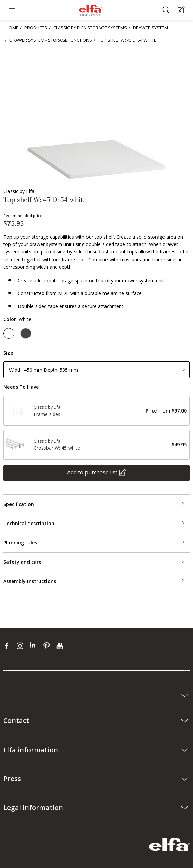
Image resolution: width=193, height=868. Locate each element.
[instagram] (22, 646)
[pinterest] (48, 646)
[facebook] (8, 646)
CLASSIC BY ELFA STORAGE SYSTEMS (90, 28)
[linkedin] (35, 646)
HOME (12, 28)
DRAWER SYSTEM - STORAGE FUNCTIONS (51, 40)
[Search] (167, 10)
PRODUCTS (36, 28)
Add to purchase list (92, 472)
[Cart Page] (182, 10)
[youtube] (61, 646)
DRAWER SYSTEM (150, 28)
